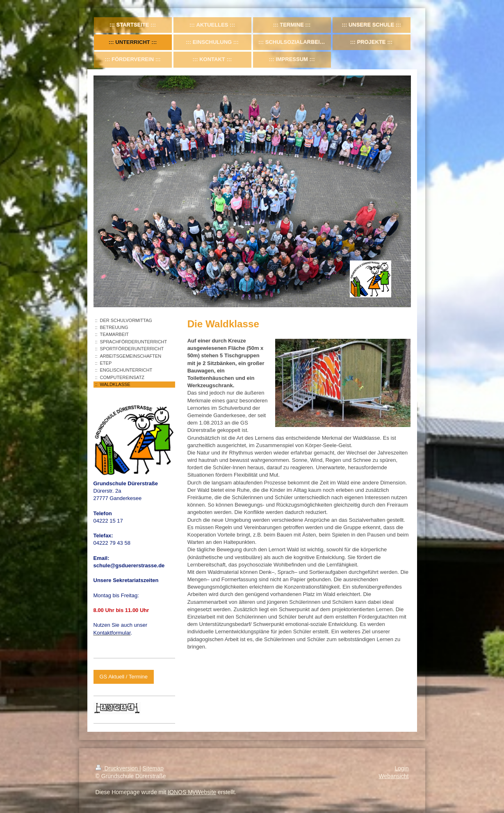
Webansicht (394, 776)
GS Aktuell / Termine (124, 677)
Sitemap (153, 768)
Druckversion (117, 768)
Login (401, 768)
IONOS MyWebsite (192, 792)
